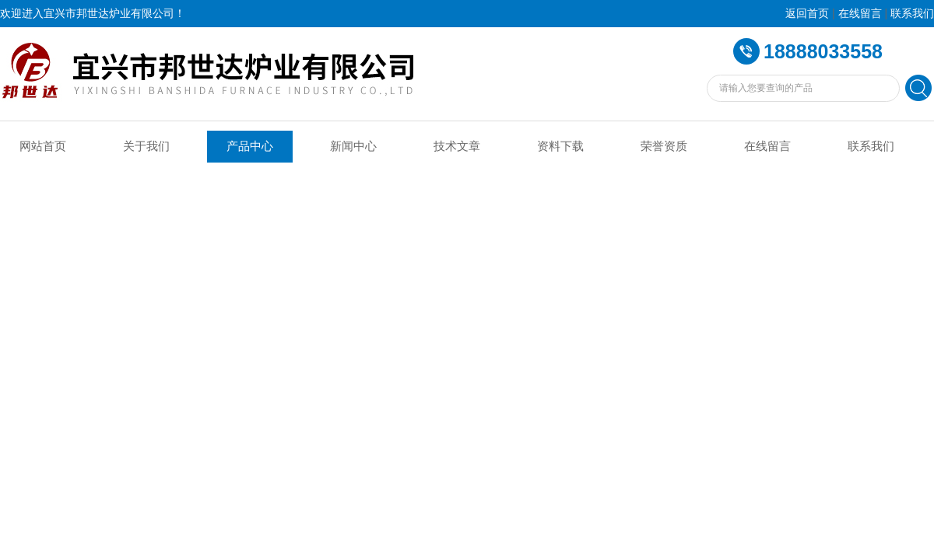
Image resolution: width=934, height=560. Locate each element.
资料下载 (560, 146)
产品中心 (250, 146)
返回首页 (807, 14)
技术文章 (457, 146)
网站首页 (43, 146)
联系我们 (912, 14)
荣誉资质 (664, 146)
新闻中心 (353, 146)
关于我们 (146, 146)
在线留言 (860, 14)
